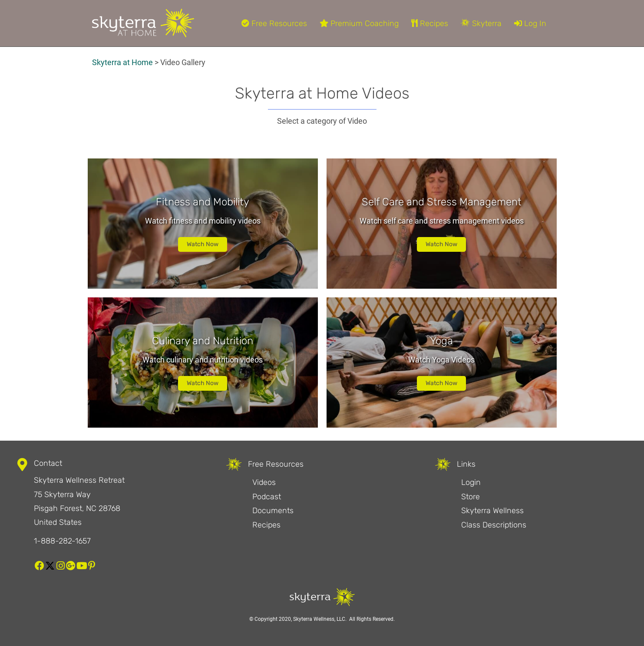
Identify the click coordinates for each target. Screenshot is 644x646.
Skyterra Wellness (492, 511)
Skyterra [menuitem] (481, 23)
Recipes (266, 525)
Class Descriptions (494, 525)
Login (471, 482)
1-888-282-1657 (62, 541)
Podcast (267, 497)
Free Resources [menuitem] (274, 23)
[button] (40, 566)
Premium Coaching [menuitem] (359, 23)
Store (471, 497)
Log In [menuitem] (530, 23)
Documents (273, 511)
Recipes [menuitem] (430, 23)
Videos (264, 482)
